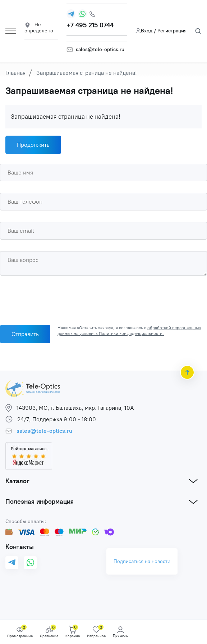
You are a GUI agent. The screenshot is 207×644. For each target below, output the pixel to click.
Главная (15, 73)
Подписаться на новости (142, 561)
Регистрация (172, 31)
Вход (144, 31)
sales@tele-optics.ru (100, 50)
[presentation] (55, 298)
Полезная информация (40, 501)
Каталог (17, 481)
